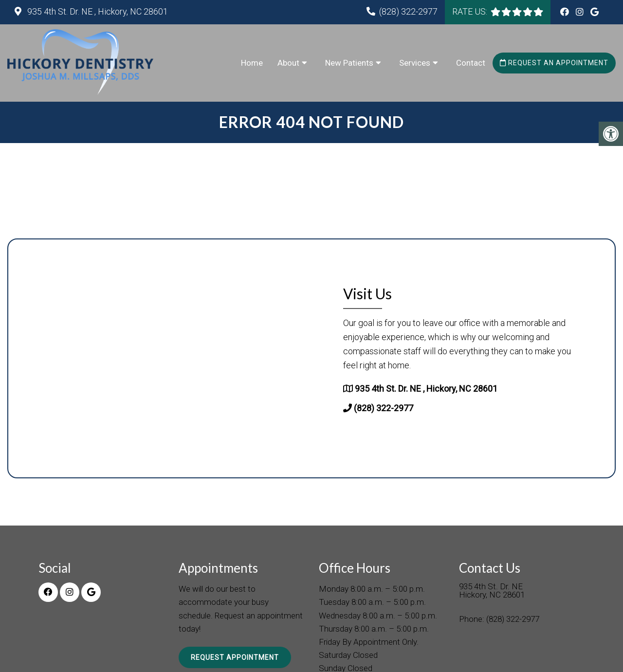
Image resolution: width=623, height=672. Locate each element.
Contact (471, 63)
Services (415, 63)
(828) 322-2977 (408, 11)
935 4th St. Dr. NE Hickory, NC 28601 (492, 591)
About (288, 63)
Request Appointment (235, 657)
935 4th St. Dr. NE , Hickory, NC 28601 (97, 11)
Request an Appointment (554, 63)
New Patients (349, 63)
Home (252, 63)
